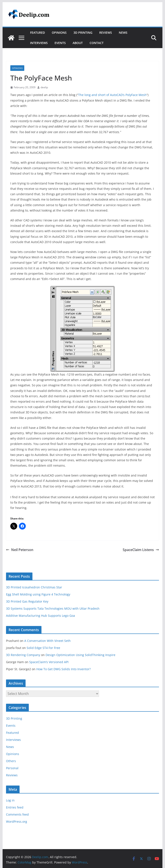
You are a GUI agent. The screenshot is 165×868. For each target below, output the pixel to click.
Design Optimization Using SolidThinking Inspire (80, 655)
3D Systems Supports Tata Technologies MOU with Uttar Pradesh (53, 608)
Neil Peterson (20, 550)
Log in (10, 800)
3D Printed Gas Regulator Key (27, 601)
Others (11, 761)
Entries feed (15, 807)
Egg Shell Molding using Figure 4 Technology (38, 594)
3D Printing (83, 33)
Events (60, 43)
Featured (37, 33)
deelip (44, 87)
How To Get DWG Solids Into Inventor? (63, 669)
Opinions (59, 33)
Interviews (39, 43)
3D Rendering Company (23, 655)
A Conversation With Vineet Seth (47, 641)
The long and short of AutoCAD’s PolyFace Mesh (112, 95)
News (123, 33)
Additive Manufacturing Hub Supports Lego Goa (40, 616)
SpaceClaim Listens (141, 550)
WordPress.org (17, 822)
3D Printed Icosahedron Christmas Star (34, 587)
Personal (12, 768)
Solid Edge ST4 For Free (43, 648)
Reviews (106, 33)
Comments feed (17, 814)
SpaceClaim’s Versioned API (49, 662)
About (78, 43)
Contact (97, 43)
